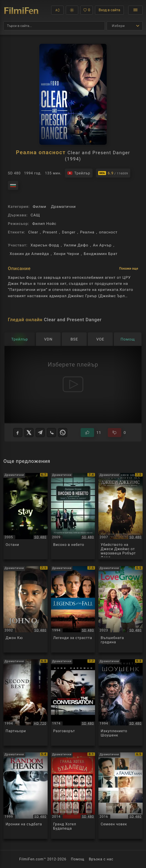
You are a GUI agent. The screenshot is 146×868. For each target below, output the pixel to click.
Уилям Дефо (76, 245)
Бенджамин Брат (101, 254)
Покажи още (129, 268)
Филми (39, 207)
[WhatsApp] (63, 433)
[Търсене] (54, 26)
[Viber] (51, 433)
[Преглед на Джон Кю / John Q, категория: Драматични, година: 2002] (25, 609)
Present (50, 232)
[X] (29, 433)
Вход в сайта (109, 10)
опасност (108, 232)
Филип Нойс (44, 224)
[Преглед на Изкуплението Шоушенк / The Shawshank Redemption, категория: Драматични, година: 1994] (121, 702)
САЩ (35, 215)
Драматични (63, 207)
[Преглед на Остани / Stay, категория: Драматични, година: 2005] (25, 516)
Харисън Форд (45, 245)
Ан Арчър (102, 245)
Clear (33, 232)
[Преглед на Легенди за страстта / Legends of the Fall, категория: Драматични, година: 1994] (73, 609)
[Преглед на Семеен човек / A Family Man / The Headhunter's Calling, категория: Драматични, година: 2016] (121, 796)
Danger (69, 232)
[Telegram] (40, 433)
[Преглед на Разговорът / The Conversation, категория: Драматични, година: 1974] (73, 702)
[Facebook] (18, 433)
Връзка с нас (101, 859)
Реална (87, 232)
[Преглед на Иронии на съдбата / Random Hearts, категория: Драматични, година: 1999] (25, 796)
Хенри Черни (66, 254)
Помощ (78, 859)
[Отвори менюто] (135, 10)
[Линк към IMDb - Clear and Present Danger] (113, 173)
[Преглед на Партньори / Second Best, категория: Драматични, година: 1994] (25, 702)
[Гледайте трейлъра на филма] (79, 173)
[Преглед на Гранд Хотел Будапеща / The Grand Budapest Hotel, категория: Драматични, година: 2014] (73, 796)
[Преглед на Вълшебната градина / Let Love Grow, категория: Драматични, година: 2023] (121, 609)
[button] (57, 10)
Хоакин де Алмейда (29, 254)
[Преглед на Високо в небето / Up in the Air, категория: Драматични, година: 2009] (73, 516)
